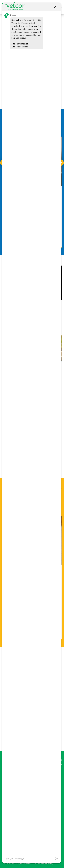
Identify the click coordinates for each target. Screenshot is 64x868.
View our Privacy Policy (43, 864)
